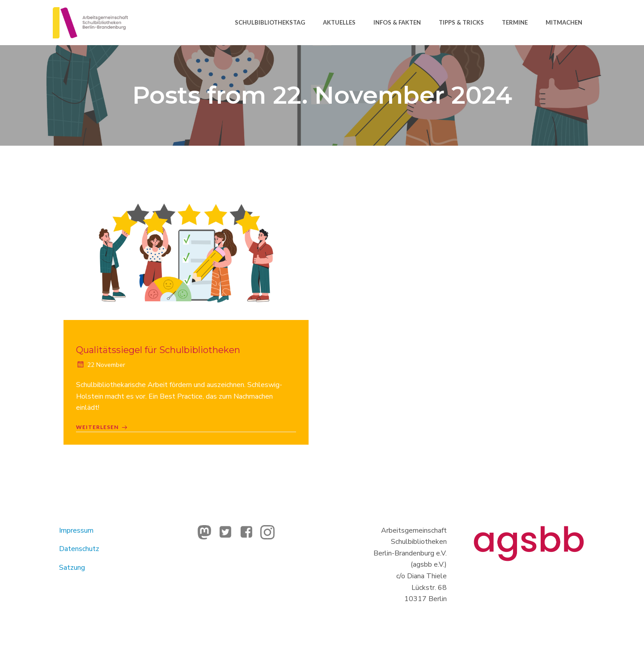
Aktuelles (339, 22)
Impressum (77, 532)
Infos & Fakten (397, 22)
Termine (514, 22)
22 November (102, 366)
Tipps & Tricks (461, 22)
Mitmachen (563, 22)
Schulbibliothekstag (269, 22)
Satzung (73, 569)
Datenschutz (80, 551)
